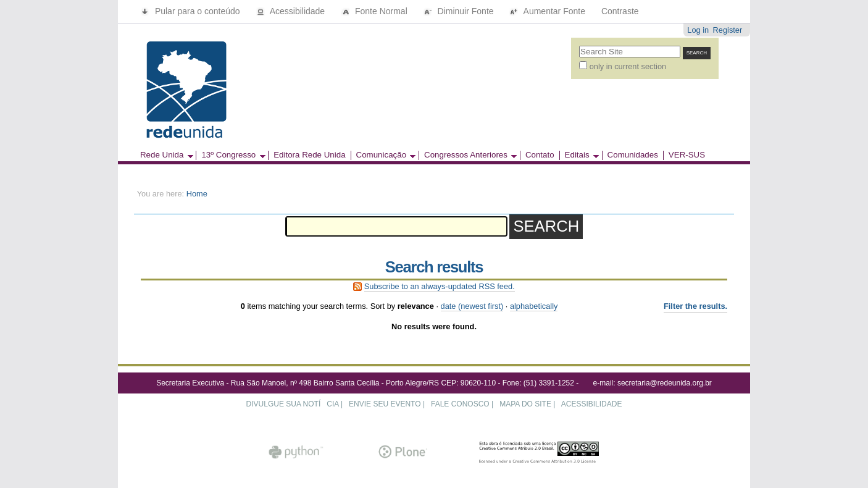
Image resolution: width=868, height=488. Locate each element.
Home (197, 194)
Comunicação (383, 155)
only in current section (628, 66)
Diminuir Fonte (460, 11)
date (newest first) (472, 306)
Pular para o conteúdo (192, 11)
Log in (698, 30)
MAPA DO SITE (525, 404)
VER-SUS (687, 155)
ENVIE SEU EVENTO (385, 404)
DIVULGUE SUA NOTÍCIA (293, 404)
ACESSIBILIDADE (592, 404)
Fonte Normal (375, 11)
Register (728, 30)
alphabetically (534, 306)
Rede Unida (164, 155)
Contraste (620, 11)
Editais (579, 155)
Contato (540, 155)
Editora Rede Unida (309, 155)
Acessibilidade (292, 11)
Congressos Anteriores (468, 155)
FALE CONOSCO (460, 404)
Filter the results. (695, 306)
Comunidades (633, 155)
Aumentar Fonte (548, 11)
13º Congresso (230, 155)
